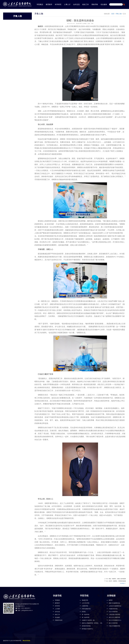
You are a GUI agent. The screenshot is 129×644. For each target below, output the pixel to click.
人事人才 (67, 4)
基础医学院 (85, 600)
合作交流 (57, 612)
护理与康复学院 (86, 609)
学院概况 (57, 600)
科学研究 (57, 606)
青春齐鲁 (95, 4)
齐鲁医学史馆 (59, 620)
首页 (113, 14)
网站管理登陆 (26, 641)
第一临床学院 (86, 614)
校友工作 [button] (86, 4)
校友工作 (57, 614)
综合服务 (57, 617)
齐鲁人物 (119, 14)
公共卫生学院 (86, 603)
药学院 (84, 612)
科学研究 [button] (58, 4)
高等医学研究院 (86, 626)
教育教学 (49, 4)
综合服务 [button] (104, 4)
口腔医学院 (85, 606)
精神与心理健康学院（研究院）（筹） (92, 623)
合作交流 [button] (76, 4)
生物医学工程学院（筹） (89, 620)
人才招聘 (57, 609)
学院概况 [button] (40, 4)
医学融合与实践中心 (87, 629)
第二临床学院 (86, 617)
